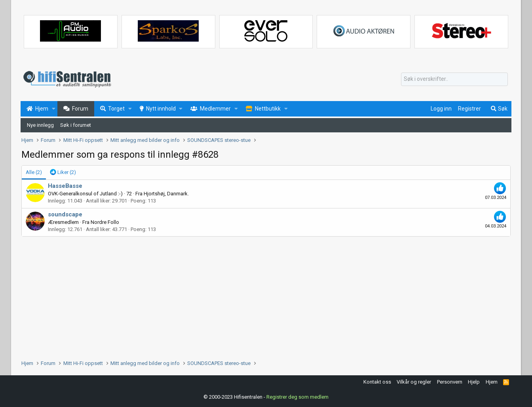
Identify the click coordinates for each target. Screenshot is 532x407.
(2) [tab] (34, 172)
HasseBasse (65, 186)
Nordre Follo (105, 222)
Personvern (450, 382)
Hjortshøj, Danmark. (166, 194)
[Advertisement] (259, 296)
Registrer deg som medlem (297, 397)
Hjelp (474, 382)
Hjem (492, 382)
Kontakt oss (377, 382)
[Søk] (454, 79)
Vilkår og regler (414, 382)
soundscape (65, 214)
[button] (54, 109)
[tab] (63, 172)
